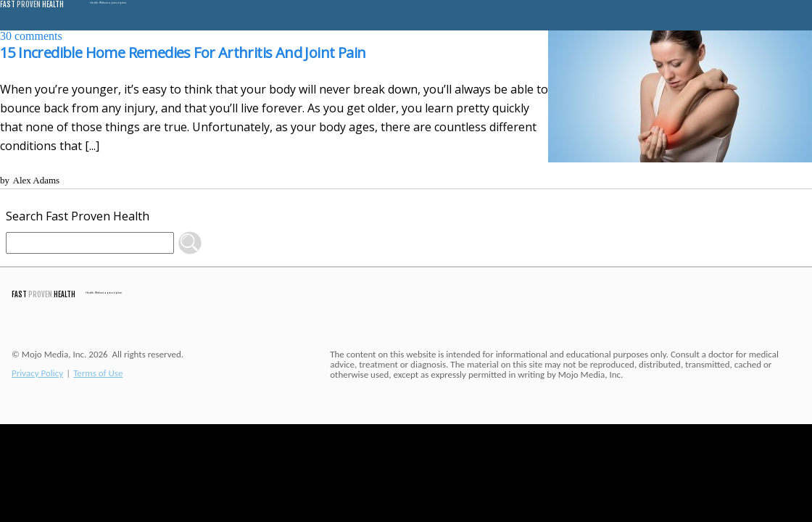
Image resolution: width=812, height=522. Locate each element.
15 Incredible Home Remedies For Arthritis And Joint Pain (183, 53)
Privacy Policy (37, 373)
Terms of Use (98, 373)
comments (31, 36)
